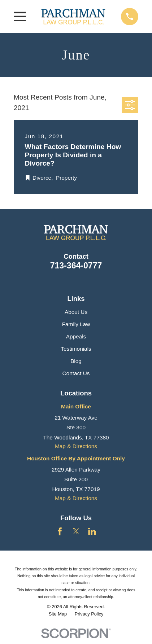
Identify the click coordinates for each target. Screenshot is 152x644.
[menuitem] (58, 614)
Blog (76, 361)
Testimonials (76, 349)
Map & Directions (76, 446)
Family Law (76, 324)
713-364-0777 (76, 266)
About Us (76, 312)
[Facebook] (60, 531)
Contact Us (76, 373)
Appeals (76, 336)
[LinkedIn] (92, 531)
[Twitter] (76, 531)
